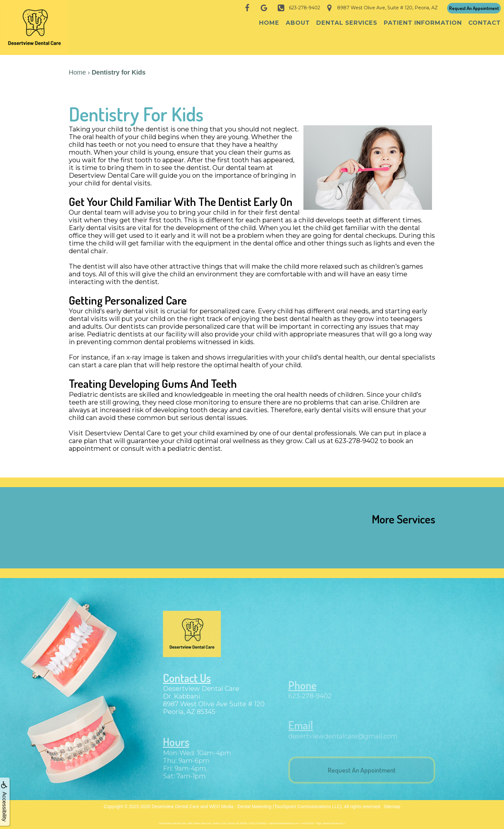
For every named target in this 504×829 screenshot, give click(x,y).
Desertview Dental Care (175, 803)
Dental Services (347, 23)
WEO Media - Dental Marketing (240, 803)
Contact (485, 23)
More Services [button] (404, 515)
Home (269, 23)
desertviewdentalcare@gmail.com (343, 740)
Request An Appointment (474, 8)
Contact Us (188, 683)
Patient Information (423, 23)
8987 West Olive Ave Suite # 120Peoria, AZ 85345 (214, 714)
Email (301, 729)
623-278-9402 (310, 701)
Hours (177, 747)
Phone (303, 690)
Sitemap (392, 803)
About (298, 23)
